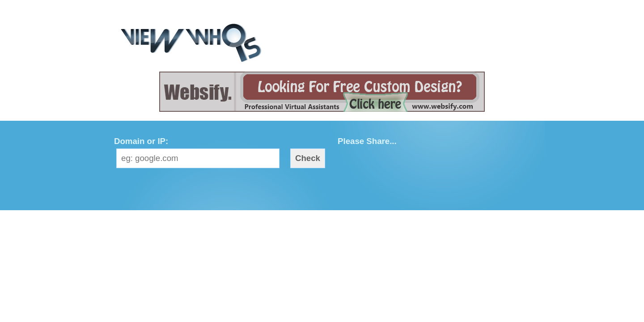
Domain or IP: (141, 141)
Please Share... (367, 141)
